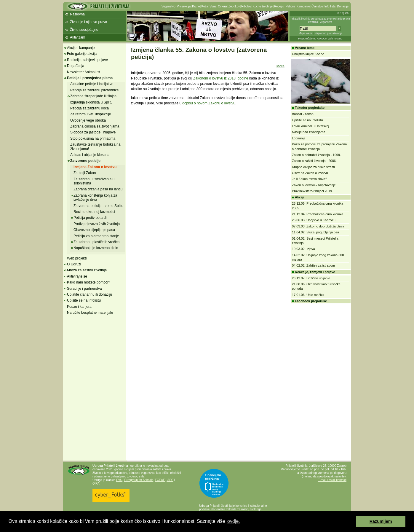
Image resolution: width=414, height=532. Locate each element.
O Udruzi (74, 264)
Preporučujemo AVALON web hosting (320, 39)
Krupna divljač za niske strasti (313, 167)
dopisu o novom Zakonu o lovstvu (209, 103)
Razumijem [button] (381, 521)
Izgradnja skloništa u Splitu (91, 102)
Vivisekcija (184, 6)
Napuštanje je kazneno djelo (96, 248)
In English (343, 13)
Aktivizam (77, 37)
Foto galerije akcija (82, 54)
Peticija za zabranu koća (89, 108)
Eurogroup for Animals (139, 480)
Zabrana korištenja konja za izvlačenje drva (95, 197)
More (280, 66)
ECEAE (160, 480)
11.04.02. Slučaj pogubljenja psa (315, 232)
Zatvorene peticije (85, 161)
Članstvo (317, 6)
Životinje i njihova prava (88, 22)
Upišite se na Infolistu (84, 300)
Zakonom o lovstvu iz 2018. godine (221, 78)
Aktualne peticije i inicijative (92, 84)
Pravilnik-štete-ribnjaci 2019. (312, 191)
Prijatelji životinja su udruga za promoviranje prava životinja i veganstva (320, 20)
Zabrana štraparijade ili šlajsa (93, 96)
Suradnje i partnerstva (84, 289)
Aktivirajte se (77, 276)
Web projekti (77, 258)
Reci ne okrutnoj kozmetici (94, 212)
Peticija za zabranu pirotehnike (94, 90)
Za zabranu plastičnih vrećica (96, 242)
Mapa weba (306, 33)
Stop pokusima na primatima (93, 138)
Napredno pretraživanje (328, 33)
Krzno (196, 6)
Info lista (330, 6)
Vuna (213, 6)
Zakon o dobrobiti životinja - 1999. (316, 155)
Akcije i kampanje (81, 48)
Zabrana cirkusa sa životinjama (95, 126)
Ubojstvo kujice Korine (308, 54)
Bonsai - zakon (303, 114)
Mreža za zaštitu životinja (87, 270)
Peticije (290, 6)
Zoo (231, 6)
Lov (237, 6)
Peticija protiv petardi (90, 218)
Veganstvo (168, 6)
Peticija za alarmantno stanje (96, 236)
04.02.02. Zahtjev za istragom (313, 265)
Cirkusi (222, 6)
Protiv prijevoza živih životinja (97, 224)
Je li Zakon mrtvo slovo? (310, 179)
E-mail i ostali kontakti (332, 480)
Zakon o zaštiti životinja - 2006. (314, 161)
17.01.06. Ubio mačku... (309, 295)
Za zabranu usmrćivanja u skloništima (94, 181)
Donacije (343, 6)
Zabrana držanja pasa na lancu (98, 189)
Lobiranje (299, 138)
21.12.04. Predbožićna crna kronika (318, 214)
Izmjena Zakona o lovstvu (95, 167)
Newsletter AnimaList (84, 72)
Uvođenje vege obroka (88, 120)
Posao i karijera (79, 307)
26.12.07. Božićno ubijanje (311, 278)
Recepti (279, 6)
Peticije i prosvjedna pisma (90, 78)
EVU (119, 480)
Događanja (76, 66)
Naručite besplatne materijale (90, 313)
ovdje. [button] (234, 521)
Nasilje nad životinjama (309, 132)
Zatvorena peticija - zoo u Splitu (98, 206)
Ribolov (246, 6)
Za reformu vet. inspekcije (91, 114)
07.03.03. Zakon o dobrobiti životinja (318, 226)
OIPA (96, 484)
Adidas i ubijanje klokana (90, 155)
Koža (205, 6)
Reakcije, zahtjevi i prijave (87, 60)
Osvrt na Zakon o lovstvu (310, 173)
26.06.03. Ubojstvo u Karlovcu (314, 220)
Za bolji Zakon (85, 173)
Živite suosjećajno (84, 30)
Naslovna (77, 14)
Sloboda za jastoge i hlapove (93, 132)
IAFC (170, 480)
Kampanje (303, 6)
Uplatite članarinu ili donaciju (89, 294)
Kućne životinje (262, 6)
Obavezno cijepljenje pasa (94, 230)
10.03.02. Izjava (303, 249)
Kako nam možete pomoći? (88, 282)
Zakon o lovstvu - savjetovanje (314, 185)
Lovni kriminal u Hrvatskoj (310, 126)
